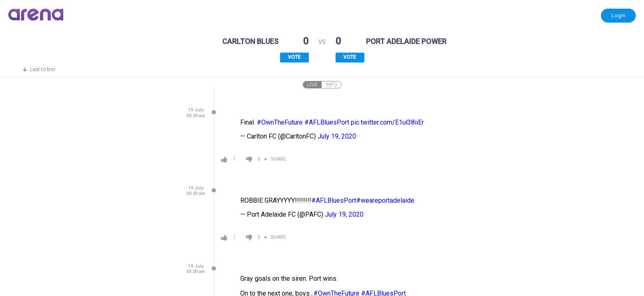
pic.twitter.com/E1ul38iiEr (387, 122)
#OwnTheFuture (280, 122)
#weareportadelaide (385, 200)
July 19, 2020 (337, 136)
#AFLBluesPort (327, 122)
